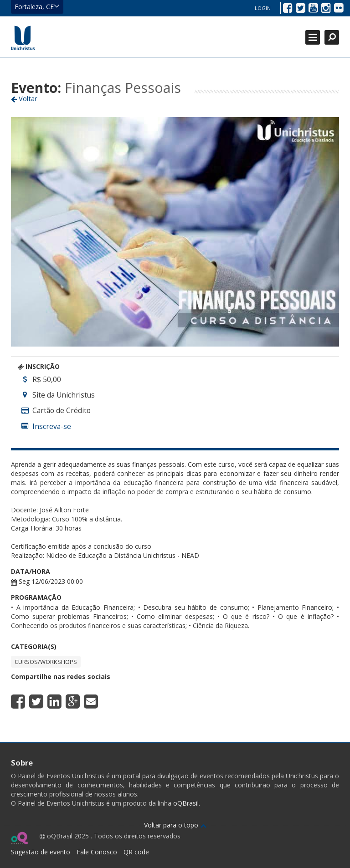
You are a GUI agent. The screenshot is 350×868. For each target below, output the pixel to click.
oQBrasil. (186, 803)
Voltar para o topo (175, 825)
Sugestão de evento (41, 852)
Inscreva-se (52, 426)
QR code (136, 852)
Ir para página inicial (23, 38)
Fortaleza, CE (37, 6)
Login (263, 8)
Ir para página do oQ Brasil (19, 838)
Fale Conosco (97, 852)
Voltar (24, 98)
